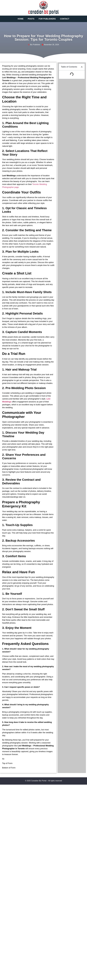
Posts (31, 19)
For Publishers (47, 19)
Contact (65, 19)
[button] (82, 67)
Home (21, 19)
